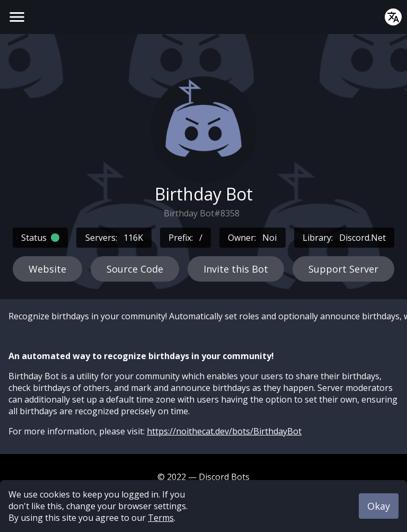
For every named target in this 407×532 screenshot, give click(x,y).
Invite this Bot (236, 269)
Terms (161, 518)
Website (47, 269)
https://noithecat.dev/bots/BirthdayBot (224, 431)
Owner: (252, 238)
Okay (379, 506)
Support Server (343, 269)
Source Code (135, 269)
